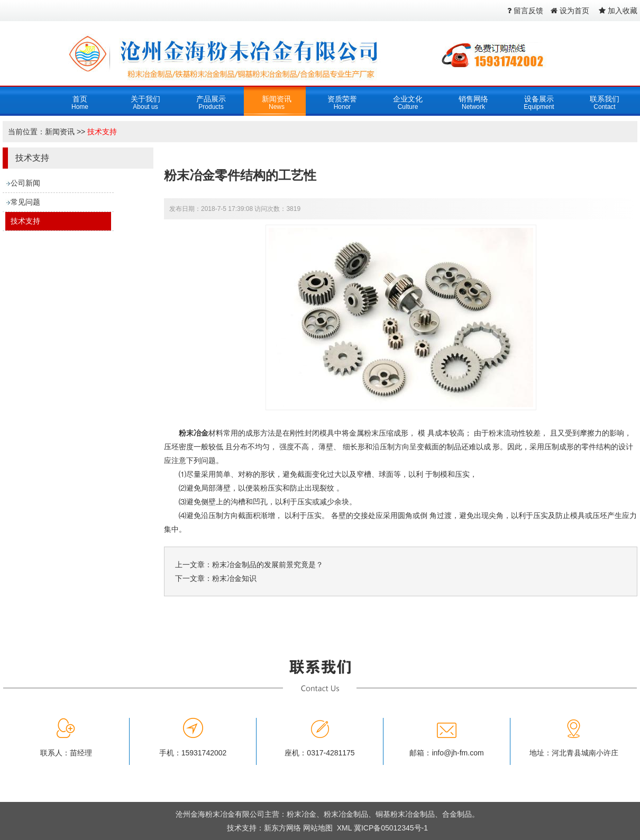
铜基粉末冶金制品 (405, 814)
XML (344, 828)
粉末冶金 (194, 433)
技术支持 (102, 132)
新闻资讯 (60, 132)
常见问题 (25, 202)
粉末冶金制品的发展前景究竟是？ (268, 565)
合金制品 (457, 814)
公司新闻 (25, 183)
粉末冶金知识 (234, 578)
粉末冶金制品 (346, 814)
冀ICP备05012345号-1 (391, 828)
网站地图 (318, 828)
